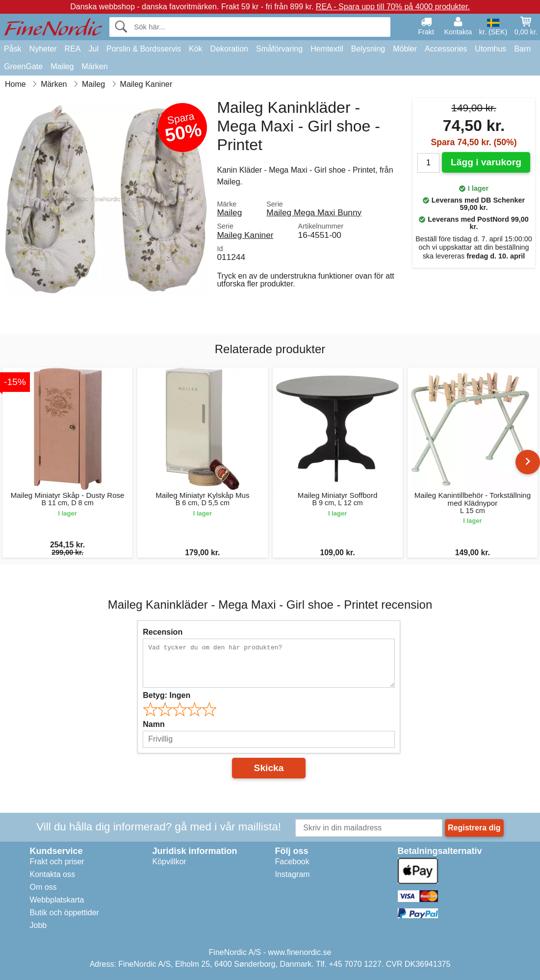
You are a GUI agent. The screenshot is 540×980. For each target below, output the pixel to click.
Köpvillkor (169, 862)
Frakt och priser (57, 862)
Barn (522, 49)
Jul (94, 49)
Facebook (292, 862)
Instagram (293, 874)
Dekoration (229, 49)
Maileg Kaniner (245, 235)
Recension (163, 632)
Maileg (62, 66)
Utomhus (490, 49)
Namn (154, 724)
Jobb (39, 925)
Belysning (368, 49)
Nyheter (43, 49)
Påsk (13, 49)
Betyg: (167, 695)
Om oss (43, 887)
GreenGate (23, 66)
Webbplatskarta (57, 900)
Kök (196, 49)
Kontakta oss (53, 874)
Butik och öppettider (64, 913)
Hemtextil (327, 49)
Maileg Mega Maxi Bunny (314, 212)
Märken (94, 66)
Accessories (446, 49)
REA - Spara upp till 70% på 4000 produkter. (393, 7)
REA (73, 49)
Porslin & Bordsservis (144, 49)
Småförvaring (279, 49)
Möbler (405, 49)
